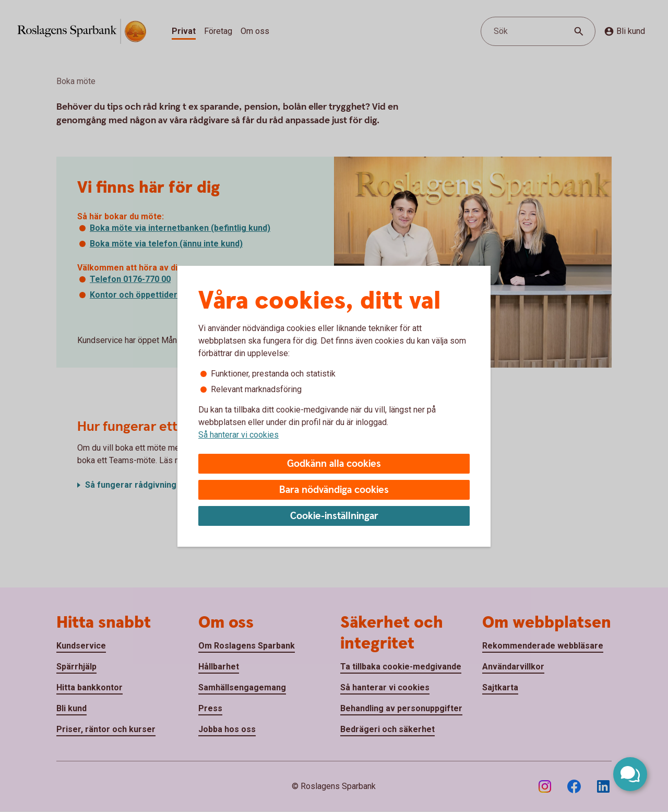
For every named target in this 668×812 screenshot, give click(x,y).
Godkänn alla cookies (334, 464)
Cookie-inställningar (334, 516)
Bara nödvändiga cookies (334, 490)
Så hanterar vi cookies (238, 435)
